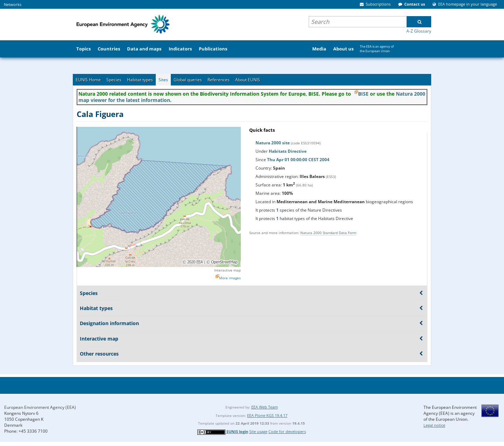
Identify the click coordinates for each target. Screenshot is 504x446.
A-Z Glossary (419, 31)
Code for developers (287, 431)
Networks (13, 4)
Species (114, 80)
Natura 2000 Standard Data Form (328, 233)
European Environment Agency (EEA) (40, 407)
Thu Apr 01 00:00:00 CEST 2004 (298, 160)
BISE (363, 94)
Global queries (188, 80)
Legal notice (434, 425)
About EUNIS (248, 80)
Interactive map (227, 270)
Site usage (258, 431)
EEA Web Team (265, 407)
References (219, 80)
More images (230, 278)
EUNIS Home (88, 80)
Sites (163, 80)
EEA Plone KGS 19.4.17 (267, 415)
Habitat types (140, 80)
